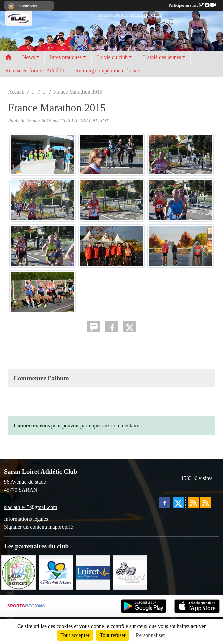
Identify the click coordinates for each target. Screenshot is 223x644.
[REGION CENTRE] (56, 572)
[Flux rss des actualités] (193, 502)
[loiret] (93, 572)
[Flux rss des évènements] (205, 502)
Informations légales (26, 519)
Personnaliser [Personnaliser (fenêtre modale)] (151, 635)
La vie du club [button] (112, 57)
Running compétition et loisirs (108, 70)
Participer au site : (192, 5)
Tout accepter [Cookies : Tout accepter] (75, 635)
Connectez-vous (32, 425)
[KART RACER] (130, 572)
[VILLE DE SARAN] (19, 572)
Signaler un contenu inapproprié (39, 527)
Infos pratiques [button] (66, 57)
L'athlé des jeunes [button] (162, 57)
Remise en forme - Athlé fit (35, 70)
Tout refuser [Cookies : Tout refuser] (113, 635)
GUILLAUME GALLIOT (85, 121)
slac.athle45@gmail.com (31, 507)
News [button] (29, 57)
